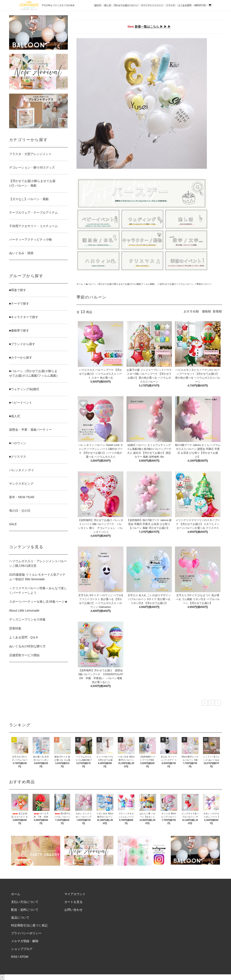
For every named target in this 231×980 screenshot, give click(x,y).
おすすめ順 (191, 311)
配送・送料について (25, 910)
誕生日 (98, 5)
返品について (20, 918)
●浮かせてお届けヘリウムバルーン (176, 284)
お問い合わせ (73, 910)
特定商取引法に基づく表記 (29, 925)
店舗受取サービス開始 (24, 655)
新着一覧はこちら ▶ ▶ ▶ (153, 27)
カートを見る (73, 902)
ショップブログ (22, 949)
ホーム (80, 284)
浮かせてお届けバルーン (126, 5)
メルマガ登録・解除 (25, 941)
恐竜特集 (15, 628)
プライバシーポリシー (26, 933)
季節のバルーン (204, 284)
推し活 (108, 5)
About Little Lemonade (24, 611)
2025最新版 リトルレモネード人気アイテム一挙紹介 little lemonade (37, 577)
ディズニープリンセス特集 (27, 619)
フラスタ (171, 5)
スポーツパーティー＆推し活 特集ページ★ (38, 602)
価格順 (206, 311)
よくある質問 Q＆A (23, 637)
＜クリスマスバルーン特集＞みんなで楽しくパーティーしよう (38, 590)
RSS (14, 957)
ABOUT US (200, 5)
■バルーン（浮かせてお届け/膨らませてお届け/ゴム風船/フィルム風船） (121, 284)
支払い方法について (25, 902)
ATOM (24, 957)
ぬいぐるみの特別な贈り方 (27, 646)
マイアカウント (75, 894)
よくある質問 (185, 5)
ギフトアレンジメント (152, 5)
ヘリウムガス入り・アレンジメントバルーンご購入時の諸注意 (38, 563)
